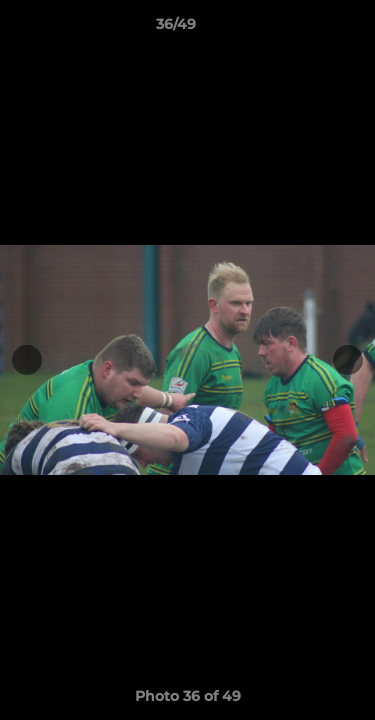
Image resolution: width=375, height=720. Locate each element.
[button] (303, 29)
